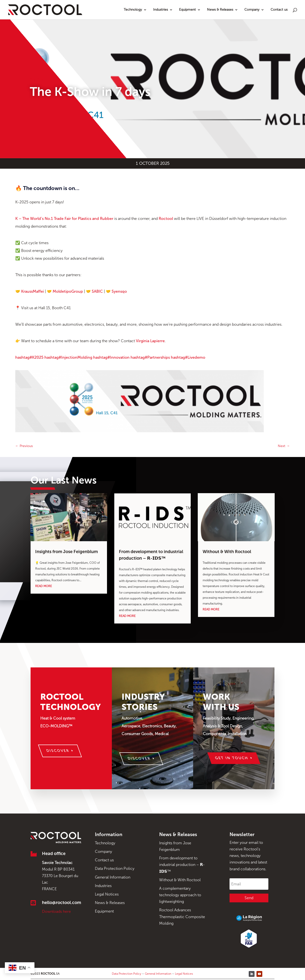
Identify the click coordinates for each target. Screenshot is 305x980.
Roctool (166, 219)
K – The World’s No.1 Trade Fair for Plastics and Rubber (64, 219)
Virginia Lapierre (150, 341)
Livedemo (188, 357)
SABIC (97, 291)
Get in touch (232, 758)
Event (39, 80)
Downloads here (56, 911)
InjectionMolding (68, 357)
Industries (161, 10)
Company (252, 10)
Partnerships (150, 357)
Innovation (111, 357)
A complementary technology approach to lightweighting (180, 895)
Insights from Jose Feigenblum (66, 552)
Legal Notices (107, 894)
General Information (113, 877)
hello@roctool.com (62, 903)
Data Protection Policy (115, 868)
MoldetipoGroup (68, 291)
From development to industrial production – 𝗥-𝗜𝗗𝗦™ (182, 865)
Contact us (279, 10)
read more (44, 586)
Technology (133, 10)
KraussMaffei (33, 291)
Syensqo (119, 291)
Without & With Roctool (227, 552)
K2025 (29, 357)
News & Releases (220, 10)
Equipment (187, 10)
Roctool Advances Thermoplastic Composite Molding (182, 917)
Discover (58, 751)
